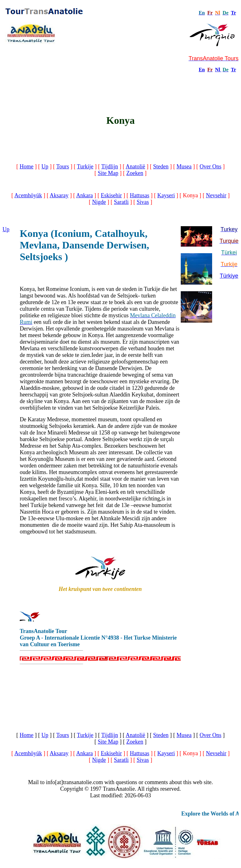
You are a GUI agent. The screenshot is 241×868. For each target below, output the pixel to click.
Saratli (121, 202)
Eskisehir (111, 195)
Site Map (108, 173)
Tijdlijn (110, 167)
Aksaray (59, 195)
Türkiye (229, 276)
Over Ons (211, 167)
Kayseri (166, 195)
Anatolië (136, 167)
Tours (63, 167)
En (202, 70)
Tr (233, 13)
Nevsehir (216, 195)
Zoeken (135, 173)
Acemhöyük (28, 195)
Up (45, 167)
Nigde (99, 202)
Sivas (143, 202)
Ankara (85, 195)
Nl (217, 70)
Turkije (85, 167)
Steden (161, 167)
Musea (184, 167)
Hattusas (140, 195)
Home (27, 167)
